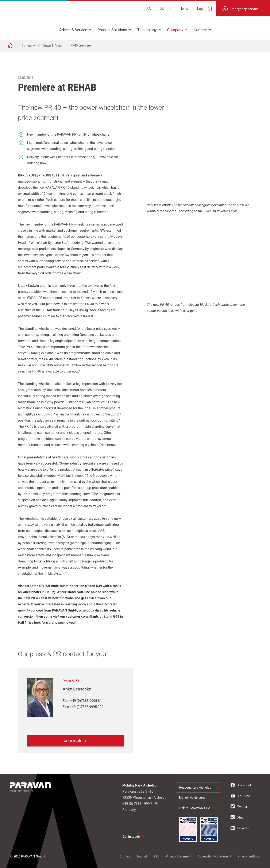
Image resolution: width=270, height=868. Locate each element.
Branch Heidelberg (192, 798)
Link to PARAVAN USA (195, 808)
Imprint (142, 856)
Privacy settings (249, 856)
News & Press (53, 46)
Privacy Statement (179, 856)
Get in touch (72, 741)
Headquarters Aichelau (195, 788)
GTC (156, 856)
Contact (200, 30)
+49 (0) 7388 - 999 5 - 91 (141, 804)
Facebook (241, 785)
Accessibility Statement (214, 856)
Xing (237, 817)
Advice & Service (73, 30)
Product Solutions (112, 30)
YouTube (240, 796)
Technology (147, 30)
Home (184, 9)
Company (175, 30)
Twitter (239, 807)
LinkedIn (240, 828)
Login (201, 9)
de (162, 9)
